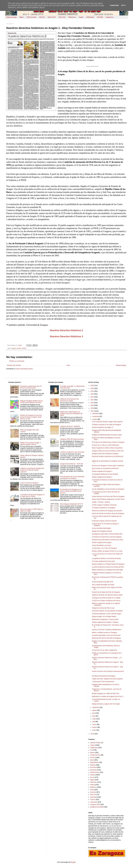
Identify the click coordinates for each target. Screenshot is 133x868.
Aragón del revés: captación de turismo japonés (107, 679)
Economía (93, 767)
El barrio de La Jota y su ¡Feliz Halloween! (106, 445)
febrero (95, 727)
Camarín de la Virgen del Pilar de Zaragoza (106, 592)
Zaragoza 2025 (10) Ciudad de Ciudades (105, 454)
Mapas (22, 17)
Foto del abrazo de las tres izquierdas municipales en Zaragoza (72, 477)
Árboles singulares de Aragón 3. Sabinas (105, 622)
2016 (92, 734)
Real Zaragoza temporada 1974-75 (71, 504)
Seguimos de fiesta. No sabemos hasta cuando (107, 595)
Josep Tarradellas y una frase (102, 545)
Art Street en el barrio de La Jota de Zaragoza (107, 537)
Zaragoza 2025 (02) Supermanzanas (72, 439)
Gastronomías (95, 772)
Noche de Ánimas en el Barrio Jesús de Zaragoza (108, 513)
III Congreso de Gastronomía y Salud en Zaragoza (108, 442)
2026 (92, 386)
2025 (92, 388)
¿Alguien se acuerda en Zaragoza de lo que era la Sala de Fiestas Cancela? (32, 470)
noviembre (96, 416)
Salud (92, 790)
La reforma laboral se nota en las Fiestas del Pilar (108, 567)
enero (94, 730)
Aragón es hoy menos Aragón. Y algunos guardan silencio (31, 444)
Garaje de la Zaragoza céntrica (102, 531)
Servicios (93, 792)
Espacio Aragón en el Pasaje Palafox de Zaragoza (108, 564)
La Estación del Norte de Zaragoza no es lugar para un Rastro (32, 495)
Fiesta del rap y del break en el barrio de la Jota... (108, 540)
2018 (92, 408)
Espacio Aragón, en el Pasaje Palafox (104, 616)
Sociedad (93, 797)
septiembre (96, 707)
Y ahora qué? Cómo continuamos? (103, 682)
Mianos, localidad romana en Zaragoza (105, 633)
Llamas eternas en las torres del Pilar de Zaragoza (108, 496)
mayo (94, 719)
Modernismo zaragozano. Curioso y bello (105, 619)
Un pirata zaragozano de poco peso (103, 561)
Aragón (81, 17)
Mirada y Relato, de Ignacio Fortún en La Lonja (107, 551)
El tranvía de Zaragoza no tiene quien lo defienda (108, 466)
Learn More (114, 5)
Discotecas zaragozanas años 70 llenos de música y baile (31, 387)
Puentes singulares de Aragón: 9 (102, 427)
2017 (92, 411)
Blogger (73, 862)
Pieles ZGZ (62, 17)
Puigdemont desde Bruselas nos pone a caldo (107, 435)
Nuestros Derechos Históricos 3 (66, 336)
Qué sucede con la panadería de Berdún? (105, 468)
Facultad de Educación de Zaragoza (104, 676)
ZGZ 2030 (100, 17)
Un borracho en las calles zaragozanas (105, 650)
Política (24, 348)
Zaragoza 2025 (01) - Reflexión (70, 426)
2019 (92, 405)
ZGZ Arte (42, 17)
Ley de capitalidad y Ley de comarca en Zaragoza (108, 489)
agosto (95, 710)
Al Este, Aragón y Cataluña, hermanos (104, 505)
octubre (95, 419)
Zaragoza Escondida (97, 807)
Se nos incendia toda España (101, 528)
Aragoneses (110, 17)
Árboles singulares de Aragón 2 (102, 471)
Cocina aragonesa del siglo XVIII (103, 582)
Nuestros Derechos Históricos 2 (66, 330)
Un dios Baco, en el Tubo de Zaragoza (104, 548)
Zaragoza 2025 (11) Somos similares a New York (108, 451)
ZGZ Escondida (31, 17)
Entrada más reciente (14, 365)
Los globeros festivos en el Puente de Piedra (106, 558)
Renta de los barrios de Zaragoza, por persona (107, 511)
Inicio (68, 365)
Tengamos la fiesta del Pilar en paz (103, 608)
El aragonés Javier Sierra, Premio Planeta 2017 (107, 534)
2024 (92, 391)
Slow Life (93, 795)
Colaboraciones (95, 755)
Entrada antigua (121, 365)
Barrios (92, 753)
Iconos (92, 777)
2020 (92, 403)
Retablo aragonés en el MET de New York (105, 694)
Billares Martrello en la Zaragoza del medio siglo (107, 570)
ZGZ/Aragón (90, 17)
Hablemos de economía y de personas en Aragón (69, 400)
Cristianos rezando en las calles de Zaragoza (107, 425)
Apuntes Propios (96, 743)
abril (94, 722)
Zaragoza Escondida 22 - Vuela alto (72, 464)
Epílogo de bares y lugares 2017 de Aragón (106, 704)
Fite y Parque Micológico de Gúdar (103, 585)
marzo (95, 725)
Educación (94, 770)
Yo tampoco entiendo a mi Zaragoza (104, 508)
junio (94, 716)
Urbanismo (94, 802)
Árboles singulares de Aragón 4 (102, 477)
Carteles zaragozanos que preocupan (72, 452)
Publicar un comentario (17, 361)
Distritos (93, 765)
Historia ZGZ (52, 17)
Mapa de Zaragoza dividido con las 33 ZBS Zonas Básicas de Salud (31, 402)
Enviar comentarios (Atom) (24, 369)
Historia (19, 348)
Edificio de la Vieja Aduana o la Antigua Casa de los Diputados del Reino (71, 414)
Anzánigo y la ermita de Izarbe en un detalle (106, 598)
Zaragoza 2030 (95, 805)
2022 (92, 397)
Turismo (93, 800)
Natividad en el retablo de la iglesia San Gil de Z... (108, 696)
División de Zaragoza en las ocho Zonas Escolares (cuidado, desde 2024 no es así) (31, 417)
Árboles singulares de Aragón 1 (102, 542)
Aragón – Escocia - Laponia (101, 502)
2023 (92, 394)
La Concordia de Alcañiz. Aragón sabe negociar (107, 422)
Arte (92, 750)
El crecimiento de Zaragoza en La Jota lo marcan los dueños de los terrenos (71, 491)
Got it (123, 5)
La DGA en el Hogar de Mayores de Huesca (106, 601)
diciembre (96, 414)
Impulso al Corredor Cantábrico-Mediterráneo (107, 630)
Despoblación (95, 762)
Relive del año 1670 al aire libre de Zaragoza (106, 638)
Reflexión (93, 787)
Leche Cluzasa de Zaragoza (29, 483)
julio (94, 713)
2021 (92, 400)
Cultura (93, 758)
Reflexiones (72, 17)
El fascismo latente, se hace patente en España (107, 611)
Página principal (11, 17)
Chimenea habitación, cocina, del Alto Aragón (107, 614)
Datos (92, 760)
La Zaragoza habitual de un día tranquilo (105, 474)
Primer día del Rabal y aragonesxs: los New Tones (108, 499)
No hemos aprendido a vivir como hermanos (106, 635)
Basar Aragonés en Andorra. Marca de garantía (107, 448)
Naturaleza (94, 782)
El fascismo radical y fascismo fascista (104, 521)
